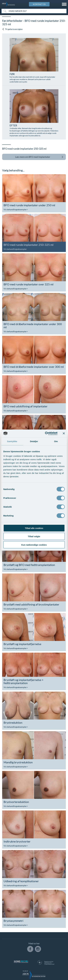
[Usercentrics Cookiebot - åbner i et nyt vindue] (45, 433)
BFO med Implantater (39, 157)
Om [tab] (56, 441)
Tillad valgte (34, 536)
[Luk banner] (64, 433)
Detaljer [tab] (34, 441)
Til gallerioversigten (12, 29)
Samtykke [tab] (12, 441)
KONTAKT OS (39, 4)
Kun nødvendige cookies (34, 545)
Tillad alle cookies (34, 528)
